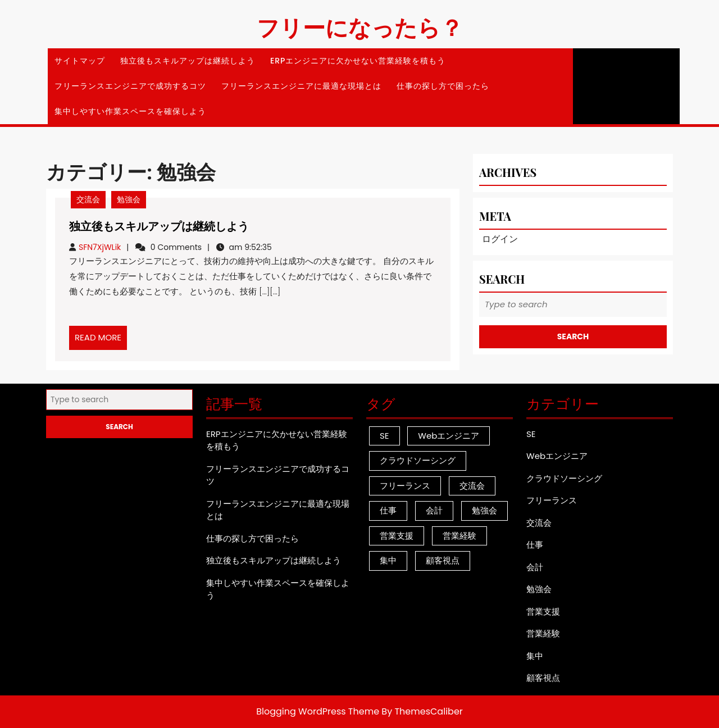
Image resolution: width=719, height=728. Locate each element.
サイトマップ (80, 61)
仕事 (535, 545)
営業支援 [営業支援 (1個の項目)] (397, 536)
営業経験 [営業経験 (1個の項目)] (459, 536)
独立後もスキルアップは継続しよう (188, 61)
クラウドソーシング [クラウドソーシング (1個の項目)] (418, 460)
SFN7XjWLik (100, 247)
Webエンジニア (557, 456)
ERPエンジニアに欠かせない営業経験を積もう (358, 61)
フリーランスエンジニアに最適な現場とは (301, 86)
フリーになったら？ (360, 27)
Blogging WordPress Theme (318, 711)
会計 (535, 567)
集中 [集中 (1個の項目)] (388, 560)
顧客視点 (543, 678)
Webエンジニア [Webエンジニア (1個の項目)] (449, 436)
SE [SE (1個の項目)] (384, 436)
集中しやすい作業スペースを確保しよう (130, 111)
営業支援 (543, 611)
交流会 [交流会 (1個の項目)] (472, 486)
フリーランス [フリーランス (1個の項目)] (405, 486)
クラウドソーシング (564, 478)
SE (531, 434)
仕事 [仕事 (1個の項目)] (388, 510)
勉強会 (129, 199)
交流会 (88, 199)
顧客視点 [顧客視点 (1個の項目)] (443, 560)
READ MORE (101, 340)
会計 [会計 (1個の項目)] (434, 510)
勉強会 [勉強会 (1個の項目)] (484, 510)
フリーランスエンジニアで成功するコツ (130, 86)
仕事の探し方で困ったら (443, 86)
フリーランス (552, 500)
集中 (535, 656)
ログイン (500, 239)
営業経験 (543, 633)
